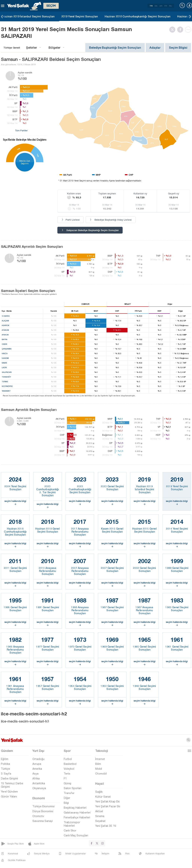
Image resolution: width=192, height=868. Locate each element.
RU (171, 6)
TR (151, 6)
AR (161, 6)
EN (156, 6)
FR (166, 6)
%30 (38, 155)
